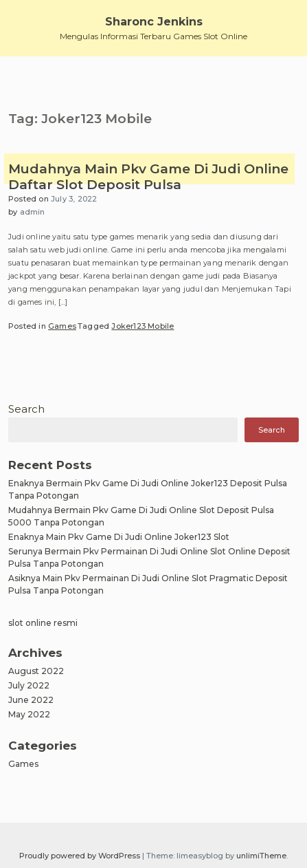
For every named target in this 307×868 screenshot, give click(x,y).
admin (33, 212)
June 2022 (31, 700)
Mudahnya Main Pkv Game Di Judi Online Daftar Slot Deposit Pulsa (148, 177)
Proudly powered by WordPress (81, 856)
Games (62, 326)
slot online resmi (43, 623)
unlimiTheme (261, 856)
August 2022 (36, 671)
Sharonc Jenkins (154, 22)
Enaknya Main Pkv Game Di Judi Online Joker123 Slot (119, 537)
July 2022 (29, 685)
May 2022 (29, 714)
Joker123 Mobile (143, 326)
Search (26, 409)
